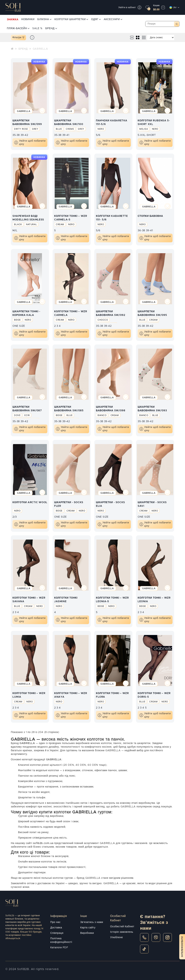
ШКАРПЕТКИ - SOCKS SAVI (152, 504)
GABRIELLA (40, 49)
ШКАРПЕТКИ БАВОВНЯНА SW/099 (27, 122)
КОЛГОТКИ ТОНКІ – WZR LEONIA (154, 599)
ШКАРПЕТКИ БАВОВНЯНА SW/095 (152, 313)
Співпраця (57, 933)
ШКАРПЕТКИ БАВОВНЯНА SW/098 (111, 409)
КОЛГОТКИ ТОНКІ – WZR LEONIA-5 (112, 599)
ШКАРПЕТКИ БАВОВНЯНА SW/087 (27, 409)
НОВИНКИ (28, 19)
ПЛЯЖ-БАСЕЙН (18, 28)
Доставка (56, 928)
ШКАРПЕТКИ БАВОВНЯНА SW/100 (69, 122)
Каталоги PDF (59, 948)
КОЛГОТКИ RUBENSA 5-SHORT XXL (154, 122)
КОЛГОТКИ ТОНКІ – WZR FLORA (112, 695)
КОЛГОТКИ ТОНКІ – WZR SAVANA (29, 599)
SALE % (37, 28)
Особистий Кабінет (122, 927)
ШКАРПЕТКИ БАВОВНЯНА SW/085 (69, 409)
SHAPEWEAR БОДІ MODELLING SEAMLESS (28, 218)
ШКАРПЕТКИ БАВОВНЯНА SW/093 (152, 409)
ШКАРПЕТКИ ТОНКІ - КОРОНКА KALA (26, 313)
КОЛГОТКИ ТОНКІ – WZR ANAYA (71, 695)
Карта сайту (88, 928)
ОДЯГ (96, 19)
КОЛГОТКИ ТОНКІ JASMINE (66, 599)
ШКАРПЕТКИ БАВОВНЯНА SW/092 (110, 313)
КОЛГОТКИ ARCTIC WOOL (30, 502)
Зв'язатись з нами (92, 922)
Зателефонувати (182, 947)
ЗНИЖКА (13, 19)
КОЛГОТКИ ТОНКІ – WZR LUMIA (29, 695)
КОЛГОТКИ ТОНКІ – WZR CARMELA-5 (71, 218)
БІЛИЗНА (44, 19)
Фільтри (18, 37)
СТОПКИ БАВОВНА (150, 216)
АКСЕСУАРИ (113, 19)
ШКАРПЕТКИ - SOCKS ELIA (110, 504)
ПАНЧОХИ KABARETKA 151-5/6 (112, 122)
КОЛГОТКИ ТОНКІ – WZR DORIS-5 (154, 695)
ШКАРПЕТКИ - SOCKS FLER (69, 504)
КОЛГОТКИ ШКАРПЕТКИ (71, 19)
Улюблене (117, 937)
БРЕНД (51, 28)
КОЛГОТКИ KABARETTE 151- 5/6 (112, 218)
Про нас (55, 922)
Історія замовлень (122, 932)
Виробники (87, 933)
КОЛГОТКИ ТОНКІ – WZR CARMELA (71, 313)
